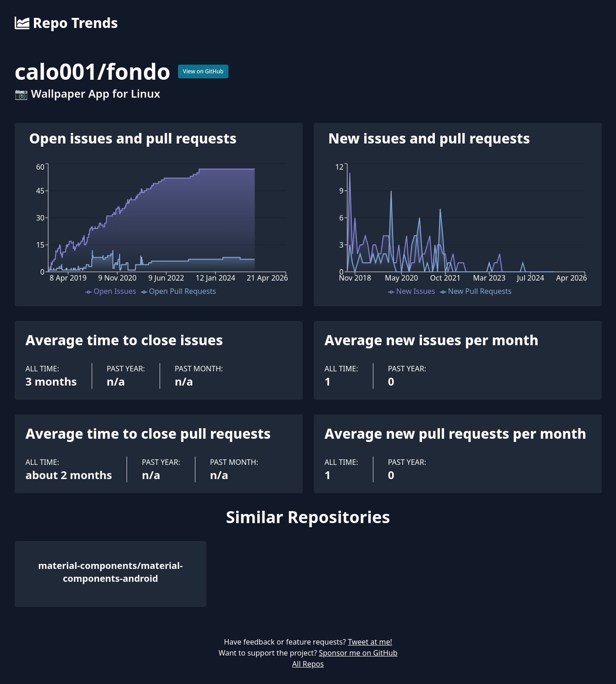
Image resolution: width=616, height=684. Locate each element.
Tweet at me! (370, 642)
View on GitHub (203, 71)
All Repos (308, 664)
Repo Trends (66, 23)
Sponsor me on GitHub (358, 653)
